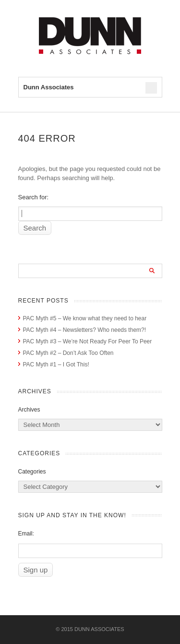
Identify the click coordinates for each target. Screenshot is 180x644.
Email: (26, 534)
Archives (29, 410)
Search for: (34, 197)
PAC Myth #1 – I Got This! (56, 365)
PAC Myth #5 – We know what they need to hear (85, 318)
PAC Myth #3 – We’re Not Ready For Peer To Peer (88, 341)
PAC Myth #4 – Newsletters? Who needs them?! (85, 330)
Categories (32, 472)
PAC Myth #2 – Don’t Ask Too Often (68, 353)
